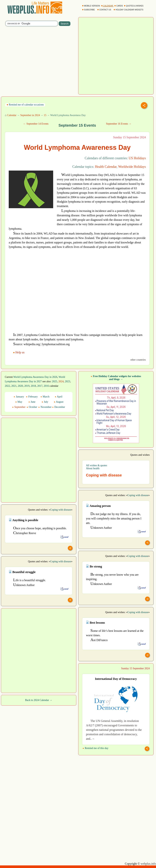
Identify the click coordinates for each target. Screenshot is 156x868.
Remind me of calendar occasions (25, 105)
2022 (7, 386)
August (59, 402)
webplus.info (148, 864)
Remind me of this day (96, 748)
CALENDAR (107, 6)
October (32, 407)
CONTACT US (104, 10)
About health (93, 468)
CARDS (119, 6)
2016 (46, 386)
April (59, 397)
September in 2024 (30, 115)
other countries (138, 360)
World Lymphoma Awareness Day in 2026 (35, 377)
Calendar (12, 115)
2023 (67, 381)
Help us (19, 352)
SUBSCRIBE (89, 10)
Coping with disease (138, 495)
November (45, 407)
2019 (27, 386)
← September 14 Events (36, 124)
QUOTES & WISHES (134, 6)
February (32, 397)
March (45, 397)
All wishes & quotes (97, 465)
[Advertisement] (30, 216)
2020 (20, 386)
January (19, 397)
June (32, 402)
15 (45, 115)
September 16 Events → (119, 124)
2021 (14, 386)
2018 (33, 386)
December (59, 407)
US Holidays (137, 158)
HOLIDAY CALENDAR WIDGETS (129, 10)
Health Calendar (106, 167)
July (45, 402)
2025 (54, 381)
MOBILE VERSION (91, 6)
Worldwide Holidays (132, 167)
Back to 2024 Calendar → (39, 700)
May (19, 402)
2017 (40, 386)
